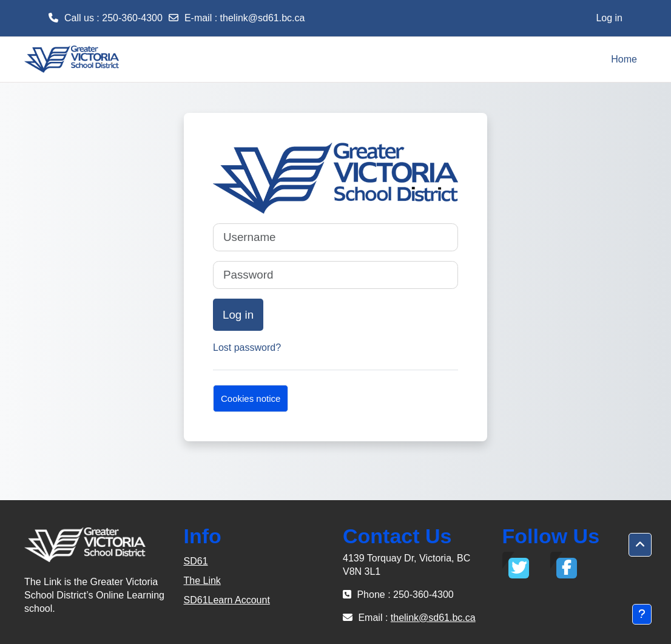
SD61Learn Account (227, 600)
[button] (640, 545)
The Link (202, 581)
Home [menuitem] (624, 59)
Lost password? (247, 347)
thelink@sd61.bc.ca (263, 18)
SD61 (196, 561)
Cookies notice (251, 398)
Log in (609, 18)
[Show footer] (642, 614)
